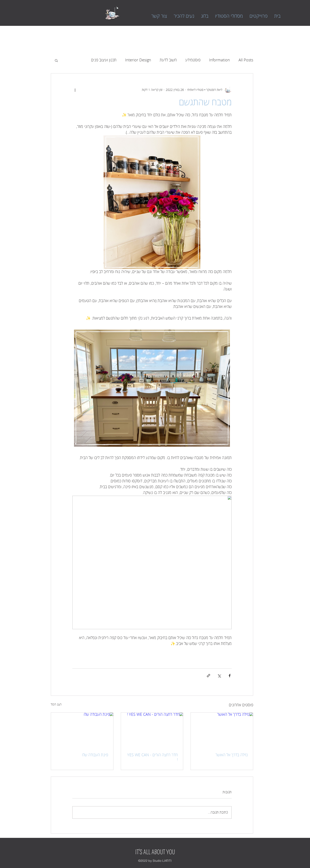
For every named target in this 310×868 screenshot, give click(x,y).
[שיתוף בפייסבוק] (230, 676)
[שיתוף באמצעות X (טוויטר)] (219, 676)
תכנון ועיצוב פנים (104, 60)
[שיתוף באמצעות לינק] (208, 676)
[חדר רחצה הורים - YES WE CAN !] (152, 730)
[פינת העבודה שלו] (82, 730)
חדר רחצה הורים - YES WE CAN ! (153, 757)
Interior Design (138, 60)
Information (219, 60)
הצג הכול (56, 704)
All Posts (246, 60)
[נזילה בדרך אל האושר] (222, 730)
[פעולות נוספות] (75, 90)
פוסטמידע (193, 60)
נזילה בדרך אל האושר (232, 755)
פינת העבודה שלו (95, 755)
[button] (56, 60)
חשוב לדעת (168, 60)
